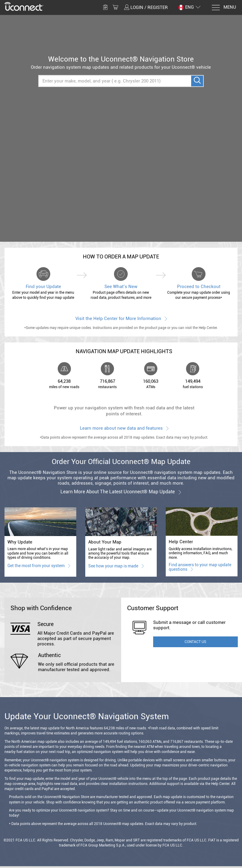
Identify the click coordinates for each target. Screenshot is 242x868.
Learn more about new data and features (124, 428)
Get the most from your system (39, 565)
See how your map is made (116, 566)
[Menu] (224, 8)
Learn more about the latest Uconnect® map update (121, 492)
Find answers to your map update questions (200, 567)
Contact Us (195, 642)
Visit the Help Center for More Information (121, 318)
